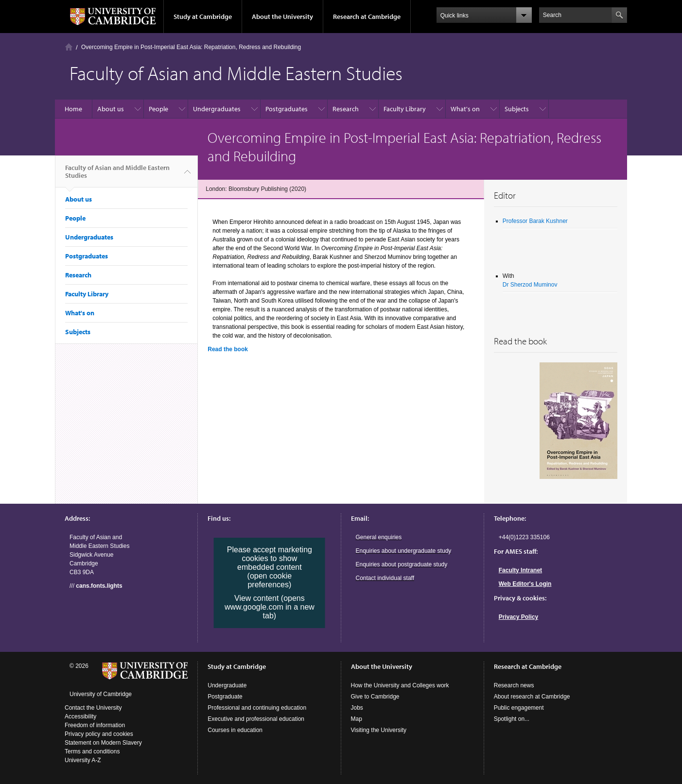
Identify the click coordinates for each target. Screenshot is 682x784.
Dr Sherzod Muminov (530, 285)
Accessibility (80, 716)
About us (111, 109)
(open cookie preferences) (270, 580)
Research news (514, 685)
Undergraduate (227, 685)
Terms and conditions (92, 751)
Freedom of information (95, 725)
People (158, 109)
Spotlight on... (512, 719)
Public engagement (519, 708)
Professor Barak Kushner (535, 221)
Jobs (357, 708)
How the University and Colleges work (400, 685)
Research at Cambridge (367, 17)
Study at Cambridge (203, 17)
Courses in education (235, 730)
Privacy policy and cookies (99, 734)
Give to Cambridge (375, 697)
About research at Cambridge (532, 697)
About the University (282, 17)
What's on (465, 109)
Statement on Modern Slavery (103, 743)
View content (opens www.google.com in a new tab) (270, 607)
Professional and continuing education (257, 708)
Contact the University (93, 708)
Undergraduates (217, 109)
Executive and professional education (256, 719)
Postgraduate (225, 697)
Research (346, 109)
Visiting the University (379, 730)
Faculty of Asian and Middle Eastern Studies (117, 175)
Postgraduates (287, 109)
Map (357, 719)
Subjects (517, 109)
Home (69, 47)
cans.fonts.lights (99, 586)
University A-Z (83, 760)
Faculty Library (405, 109)
